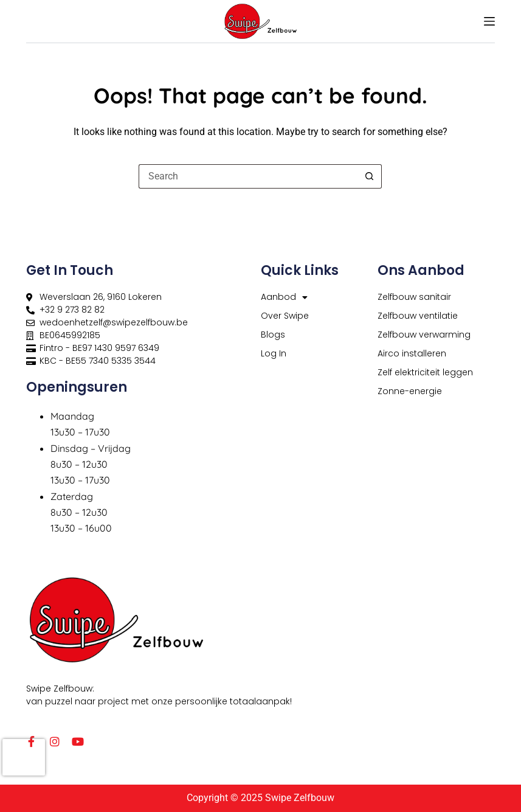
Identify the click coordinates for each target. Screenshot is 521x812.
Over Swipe (285, 316)
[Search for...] (248, 176)
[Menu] (489, 21)
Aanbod (284, 297)
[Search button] (370, 176)
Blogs (273, 335)
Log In (274, 353)
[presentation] (24, 757)
